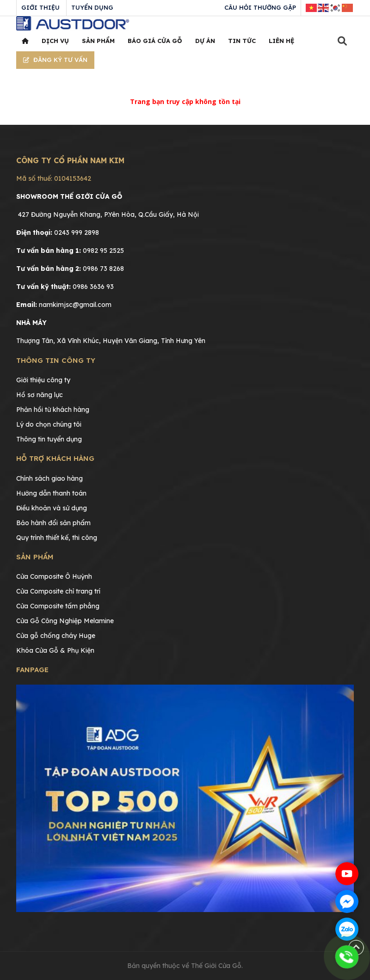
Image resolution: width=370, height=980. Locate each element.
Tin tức (242, 41)
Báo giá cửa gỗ (155, 41)
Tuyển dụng (92, 7)
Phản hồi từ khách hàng (53, 410)
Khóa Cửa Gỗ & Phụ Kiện (55, 650)
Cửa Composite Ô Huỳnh (54, 576)
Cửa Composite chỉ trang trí (58, 591)
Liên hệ (281, 41)
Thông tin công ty (56, 360)
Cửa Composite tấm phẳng (58, 606)
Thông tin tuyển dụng (49, 439)
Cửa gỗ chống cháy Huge (56, 636)
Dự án (205, 41)
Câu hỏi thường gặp (260, 7)
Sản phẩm (98, 41)
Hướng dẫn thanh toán (51, 493)
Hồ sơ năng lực (40, 395)
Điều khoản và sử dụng (52, 508)
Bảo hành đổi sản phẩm (53, 523)
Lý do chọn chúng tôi (49, 424)
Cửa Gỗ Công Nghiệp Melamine (65, 621)
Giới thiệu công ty (43, 380)
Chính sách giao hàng (49, 478)
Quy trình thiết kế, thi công (57, 538)
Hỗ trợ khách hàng (55, 458)
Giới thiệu (40, 7)
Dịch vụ (55, 41)
